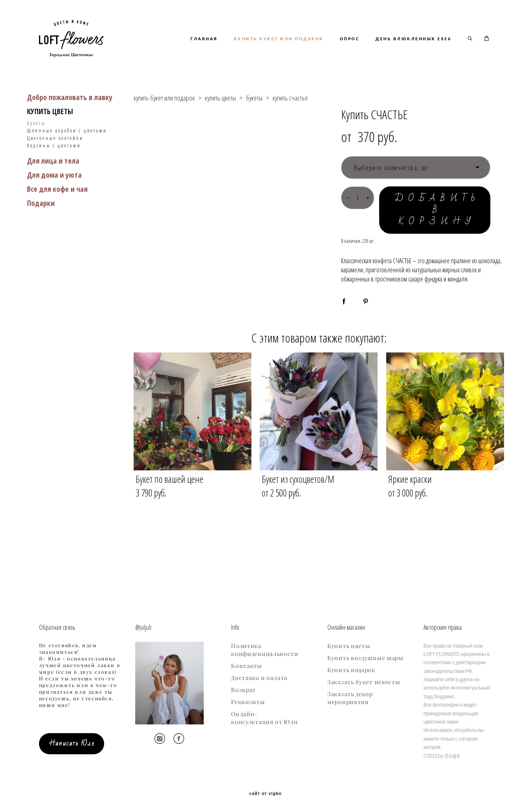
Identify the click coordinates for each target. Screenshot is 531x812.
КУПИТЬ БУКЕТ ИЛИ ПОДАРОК (371, 50)
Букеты (36, 156)
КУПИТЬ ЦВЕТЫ (50, 144)
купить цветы (220, 131)
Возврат (244, 688)
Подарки (41, 236)
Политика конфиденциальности (265, 648)
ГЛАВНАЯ (296, 50)
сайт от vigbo (265, 792)
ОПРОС (442, 50)
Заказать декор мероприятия (350, 696)
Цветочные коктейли (55, 171)
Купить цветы (349, 644)
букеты (254, 131)
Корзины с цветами (54, 179)
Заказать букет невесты (364, 680)
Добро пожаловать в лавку (70, 130)
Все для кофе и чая (57, 222)
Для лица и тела (53, 194)
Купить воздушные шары (365, 656)
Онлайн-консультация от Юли (264, 716)
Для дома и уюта (54, 208)
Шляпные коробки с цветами (67, 164)
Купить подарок (351, 668)
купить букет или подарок (164, 131)
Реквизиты (248, 700)
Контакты (247, 664)
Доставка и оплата (259, 676)
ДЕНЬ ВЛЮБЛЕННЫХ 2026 (413, 61)
